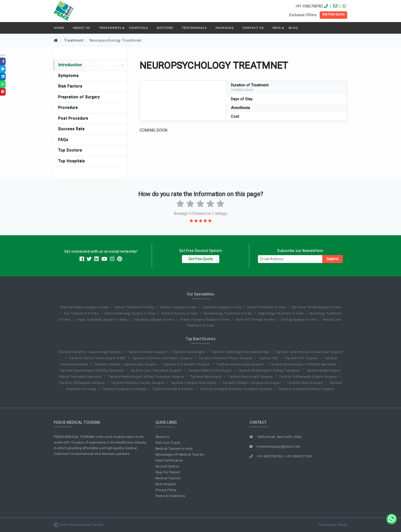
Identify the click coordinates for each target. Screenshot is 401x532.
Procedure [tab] (68, 107)
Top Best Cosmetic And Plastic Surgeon (163, 358)
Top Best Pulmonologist (305, 383)
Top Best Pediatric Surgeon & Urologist (252, 383)
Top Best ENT (269, 358)
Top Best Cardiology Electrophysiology (241, 352)
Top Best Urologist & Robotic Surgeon (306, 389)
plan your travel (168, 443)
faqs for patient (168, 472)
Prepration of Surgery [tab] (79, 97)
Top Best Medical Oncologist (210, 371)
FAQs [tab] (63, 140)
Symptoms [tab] (68, 76)
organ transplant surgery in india (102, 320)
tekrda (342, 525)
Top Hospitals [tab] (72, 161)
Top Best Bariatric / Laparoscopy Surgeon (90, 352)
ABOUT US (82, 28)
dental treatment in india (267, 307)
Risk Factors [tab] (70, 86)
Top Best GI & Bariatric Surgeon (187, 364)
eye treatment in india (82, 313)
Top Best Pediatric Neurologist (194, 383)
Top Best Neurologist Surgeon (251, 377)
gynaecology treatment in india (228, 313)
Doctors (165, 28)
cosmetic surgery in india (222, 307)
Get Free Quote (333, 14)
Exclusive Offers (303, 15)
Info (277, 28)
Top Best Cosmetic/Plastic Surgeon (226, 358)
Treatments (110, 28)
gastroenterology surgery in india (130, 313)
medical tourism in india (174, 449)
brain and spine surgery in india (85, 307)
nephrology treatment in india (281, 313)
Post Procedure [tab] (73, 118)
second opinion (167, 466)
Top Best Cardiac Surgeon (147, 352)
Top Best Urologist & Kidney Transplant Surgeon (237, 389)
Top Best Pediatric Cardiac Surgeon (138, 383)
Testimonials (194, 28)
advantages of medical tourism (180, 455)
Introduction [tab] (91, 65)
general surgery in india (180, 313)
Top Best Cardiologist (189, 352)
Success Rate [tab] (71, 129)
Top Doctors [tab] (70, 150)
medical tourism (168, 478)
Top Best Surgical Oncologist (125, 389)
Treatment (74, 40)
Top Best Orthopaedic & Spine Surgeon (308, 377)
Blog (293, 28)
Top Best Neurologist (206, 377)
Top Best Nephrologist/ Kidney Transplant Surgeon (146, 377)
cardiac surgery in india (179, 307)
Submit (333, 259)
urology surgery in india (299, 320)
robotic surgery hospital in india (205, 320)
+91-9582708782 (309, 6)
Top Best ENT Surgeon (302, 358)
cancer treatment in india (135, 307)
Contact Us (253, 28)
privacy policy (166, 490)
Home (59, 28)
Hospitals (138, 28)
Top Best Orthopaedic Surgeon (82, 383)
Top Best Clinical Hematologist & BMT (98, 358)
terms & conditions (170, 496)
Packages (225, 28)
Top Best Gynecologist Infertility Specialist (93, 371)
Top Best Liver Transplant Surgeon (157, 371)
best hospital (166, 484)
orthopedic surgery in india (154, 320)
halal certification (169, 461)
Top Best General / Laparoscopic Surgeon (126, 364)
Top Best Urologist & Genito (173, 389)
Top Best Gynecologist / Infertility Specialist (303, 364)
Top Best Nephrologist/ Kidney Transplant (269, 371)
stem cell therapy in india (256, 320)
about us (162, 437)
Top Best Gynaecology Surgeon (241, 364)
